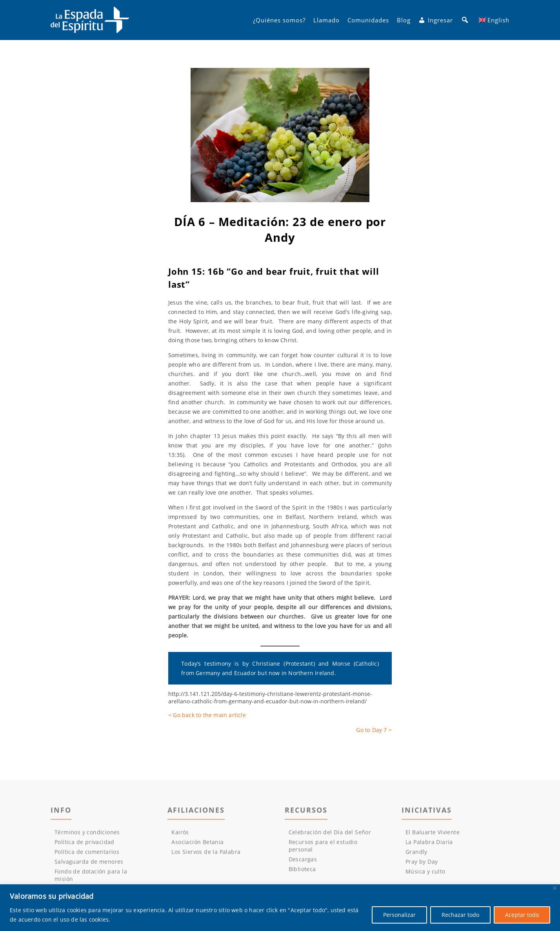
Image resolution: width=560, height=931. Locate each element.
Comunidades (368, 20)
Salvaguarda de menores (89, 863)
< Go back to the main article (207, 715)
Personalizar (399, 915)
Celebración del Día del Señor (330, 834)
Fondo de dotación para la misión (91, 877)
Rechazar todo (460, 915)
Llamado (326, 20)
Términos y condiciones (87, 834)
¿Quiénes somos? (279, 20)
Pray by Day (422, 863)
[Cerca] (555, 888)
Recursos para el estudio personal (323, 847)
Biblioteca (302, 871)
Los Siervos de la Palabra (206, 853)
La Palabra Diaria (429, 844)
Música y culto (425, 873)
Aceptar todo (522, 915)
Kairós (180, 834)
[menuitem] (494, 20)
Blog (404, 20)
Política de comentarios (87, 853)
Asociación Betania (197, 844)
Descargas (303, 861)
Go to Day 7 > (374, 730)
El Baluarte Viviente (433, 834)
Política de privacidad (85, 844)
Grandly (416, 853)
